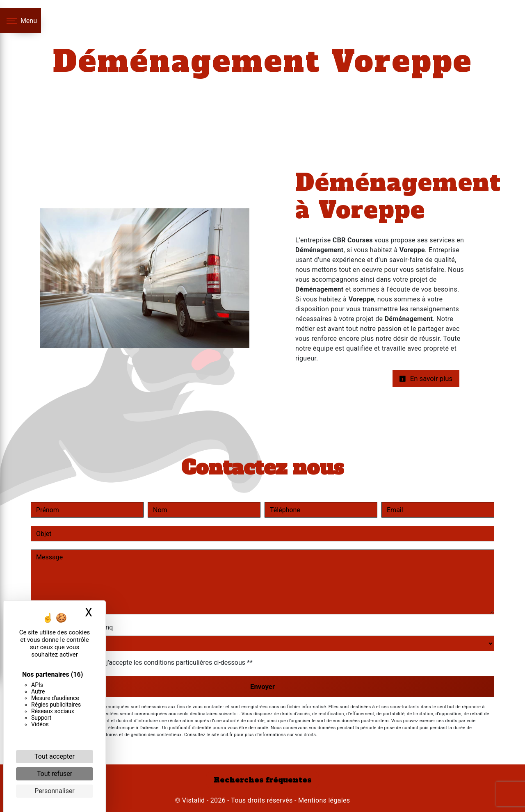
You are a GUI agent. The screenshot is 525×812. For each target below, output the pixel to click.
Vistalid (194, 800)
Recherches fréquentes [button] (263, 780)
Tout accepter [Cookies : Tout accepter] (55, 756)
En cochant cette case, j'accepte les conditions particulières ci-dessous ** (146, 663)
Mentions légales (323, 800)
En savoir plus (426, 379)
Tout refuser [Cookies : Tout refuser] (55, 774)
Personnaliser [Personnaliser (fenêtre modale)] (55, 791)
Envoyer (262, 687)
